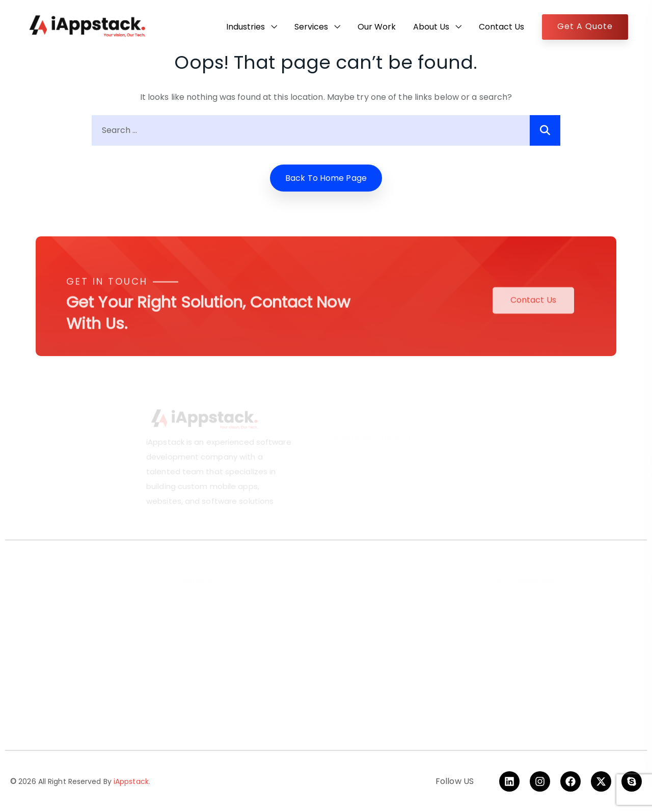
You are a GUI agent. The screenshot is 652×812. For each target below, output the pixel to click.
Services (311, 27)
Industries (246, 27)
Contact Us (501, 27)
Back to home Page (326, 178)
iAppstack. (132, 781)
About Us (431, 27)
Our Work (377, 27)
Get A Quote (585, 26)
